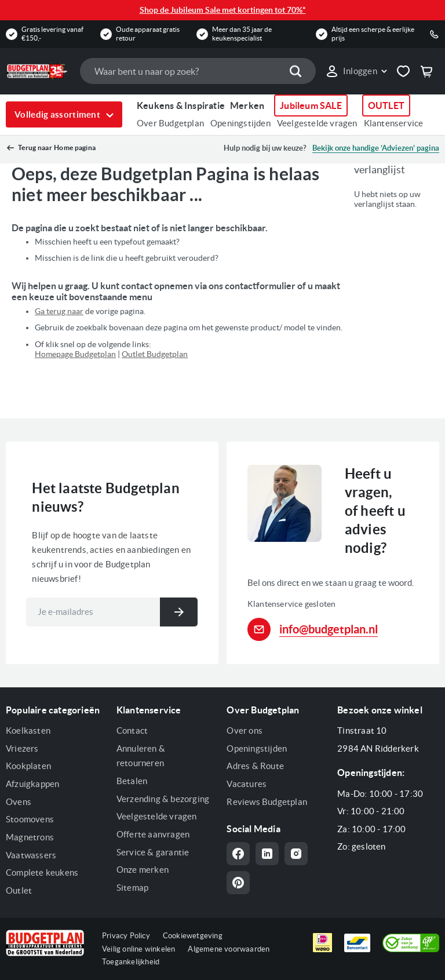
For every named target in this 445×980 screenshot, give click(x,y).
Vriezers (22, 748)
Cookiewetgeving (193, 936)
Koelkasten (28, 731)
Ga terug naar (59, 311)
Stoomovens (30, 819)
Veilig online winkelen (138, 949)
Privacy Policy (126, 936)
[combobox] (198, 71)
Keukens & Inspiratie (181, 105)
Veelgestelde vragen (317, 123)
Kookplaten (28, 766)
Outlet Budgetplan (155, 354)
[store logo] (37, 71)
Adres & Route (255, 766)
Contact (132, 731)
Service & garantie (153, 852)
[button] (356, 71)
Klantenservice (394, 123)
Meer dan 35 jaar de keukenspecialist (242, 33)
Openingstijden (240, 123)
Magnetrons (30, 837)
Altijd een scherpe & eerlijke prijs (373, 33)
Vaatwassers (31, 855)
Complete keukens (42, 872)
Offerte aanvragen (153, 834)
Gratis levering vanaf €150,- (52, 33)
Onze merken (143, 870)
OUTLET (386, 105)
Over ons (245, 731)
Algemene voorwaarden (229, 949)
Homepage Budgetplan (75, 354)
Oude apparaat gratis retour (148, 33)
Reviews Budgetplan (267, 802)
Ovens (19, 802)
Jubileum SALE (311, 105)
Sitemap (132, 888)
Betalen (132, 781)
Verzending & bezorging (163, 799)
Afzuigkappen (32, 784)
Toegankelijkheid (131, 962)
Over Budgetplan (170, 123)
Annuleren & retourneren (141, 756)
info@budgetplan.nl (329, 629)
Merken (247, 105)
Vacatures (247, 784)
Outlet (19, 890)
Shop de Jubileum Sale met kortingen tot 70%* (223, 10)
